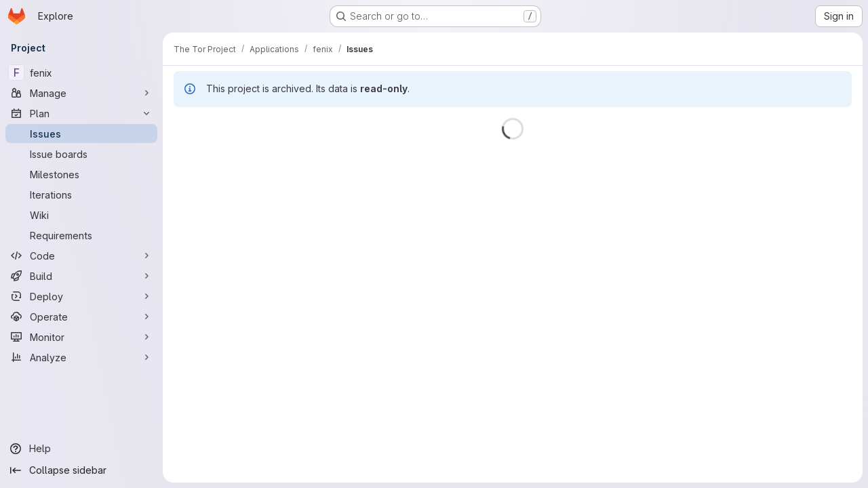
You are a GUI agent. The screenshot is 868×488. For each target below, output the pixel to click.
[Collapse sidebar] (81, 470)
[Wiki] (81, 215)
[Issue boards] (81, 154)
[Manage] (81, 93)
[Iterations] (81, 195)
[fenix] (81, 73)
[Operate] (81, 317)
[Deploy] (81, 296)
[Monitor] (81, 337)
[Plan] (81, 113)
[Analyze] (81, 357)
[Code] (81, 256)
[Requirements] (81, 235)
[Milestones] (81, 174)
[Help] (81, 449)
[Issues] (81, 134)
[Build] (81, 276)
